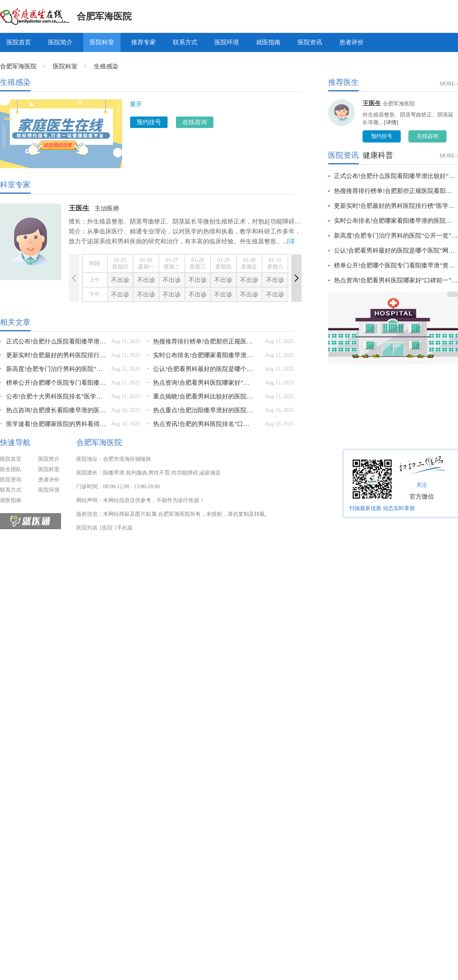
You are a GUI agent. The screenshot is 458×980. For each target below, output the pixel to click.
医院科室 (102, 42)
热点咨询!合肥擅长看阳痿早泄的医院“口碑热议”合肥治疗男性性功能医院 (53, 410)
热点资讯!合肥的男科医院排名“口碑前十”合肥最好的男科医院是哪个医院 (200, 424)
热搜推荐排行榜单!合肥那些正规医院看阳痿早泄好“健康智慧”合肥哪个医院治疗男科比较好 (200, 341)
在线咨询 (195, 122)
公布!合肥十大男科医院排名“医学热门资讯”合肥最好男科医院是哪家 (53, 396)
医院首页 (19, 42)
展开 (136, 104)
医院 (107, 528)
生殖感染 (106, 66)
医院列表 (87, 528)
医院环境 (227, 42)
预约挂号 (149, 122)
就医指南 (268, 42)
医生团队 (11, 469)
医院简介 (60, 42)
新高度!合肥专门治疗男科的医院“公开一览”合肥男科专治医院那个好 (53, 369)
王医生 (79, 208)
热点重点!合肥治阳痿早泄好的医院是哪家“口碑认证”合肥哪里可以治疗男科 (200, 410)
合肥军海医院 (104, 16)
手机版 (125, 528)
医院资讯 (310, 42)
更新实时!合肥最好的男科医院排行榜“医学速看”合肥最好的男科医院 (53, 355)
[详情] (391, 122)
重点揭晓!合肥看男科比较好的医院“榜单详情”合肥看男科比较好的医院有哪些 (200, 396)
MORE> (449, 84)
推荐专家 (144, 42)
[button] (296, 278)
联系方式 (185, 42)
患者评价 (352, 42)
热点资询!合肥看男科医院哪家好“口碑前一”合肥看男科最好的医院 (200, 383)
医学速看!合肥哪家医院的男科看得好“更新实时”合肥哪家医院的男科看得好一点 (53, 424)
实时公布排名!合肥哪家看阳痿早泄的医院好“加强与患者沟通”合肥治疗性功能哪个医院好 (200, 355)
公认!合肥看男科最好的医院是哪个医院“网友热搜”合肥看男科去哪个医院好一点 (200, 369)
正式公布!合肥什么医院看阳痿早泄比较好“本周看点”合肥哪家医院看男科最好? (53, 341)
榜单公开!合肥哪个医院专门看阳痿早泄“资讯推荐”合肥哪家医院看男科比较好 (53, 383)
